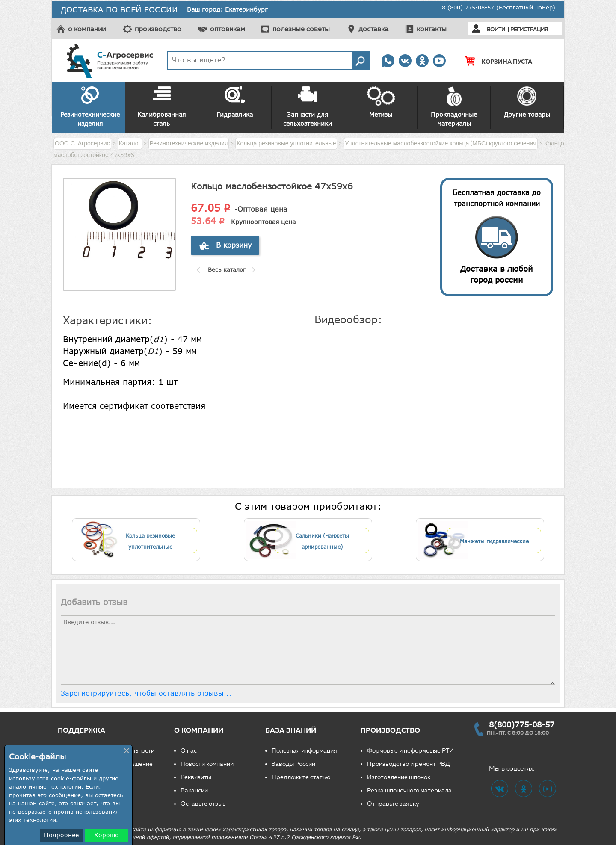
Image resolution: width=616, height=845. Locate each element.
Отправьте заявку (393, 804)
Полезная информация (304, 751)
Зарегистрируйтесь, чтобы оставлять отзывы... (146, 693)
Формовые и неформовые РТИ (410, 751)
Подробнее (61, 835)
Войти (496, 29)
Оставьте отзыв (203, 804)
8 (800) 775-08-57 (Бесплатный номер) (499, 7)
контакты (432, 29)
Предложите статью (301, 777)
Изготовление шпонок (399, 777)
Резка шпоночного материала (409, 790)
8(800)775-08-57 (522, 724)
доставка (373, 29)
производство (158, 29)
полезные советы (301, 29)
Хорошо (107, 835)
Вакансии (194, 790)
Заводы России (293, 764)
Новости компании (207, 764)
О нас (189, 751)
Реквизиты (196, 777)
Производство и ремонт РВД (409, 764)
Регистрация (529, 29)
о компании (87, 29)
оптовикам (228, 29)
